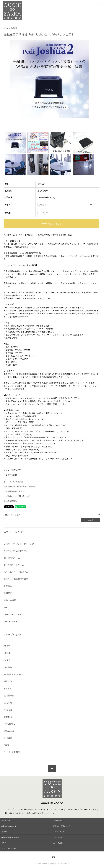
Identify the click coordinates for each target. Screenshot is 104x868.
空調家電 (14, 28)
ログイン (4, 843)
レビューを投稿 (10, 475)
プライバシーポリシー (9, 848)
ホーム (5, 28)
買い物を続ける (10, 501)
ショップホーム (7, 820)
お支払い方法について (9, 826)
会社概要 (4, 832)
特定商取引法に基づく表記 (10, 837)
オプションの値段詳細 (13, 482)
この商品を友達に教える (14, 491)
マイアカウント (59, 837)
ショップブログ (59, 832)
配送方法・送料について (62, 826)
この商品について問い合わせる (17, 496)
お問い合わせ (58, 820)
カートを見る (58, 843)
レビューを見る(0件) (12, 470)
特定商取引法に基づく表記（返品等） (20, 486)
